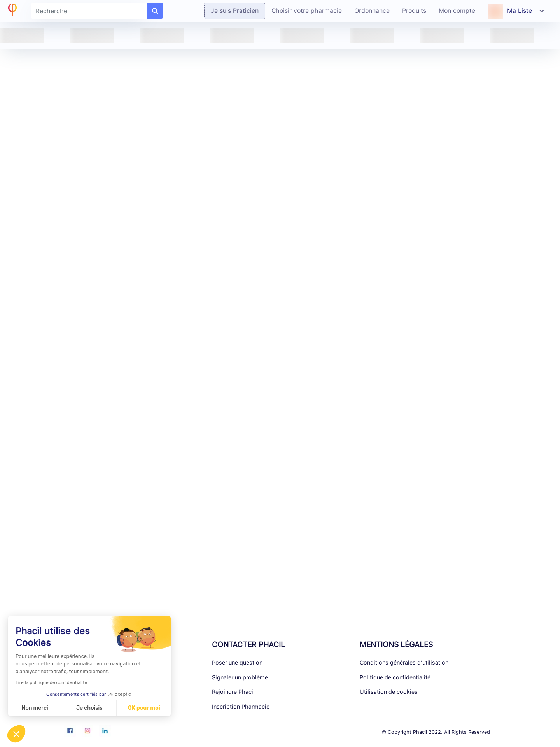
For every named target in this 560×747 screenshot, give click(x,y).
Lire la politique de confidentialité (51, 682)
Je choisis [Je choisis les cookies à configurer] (89, 708)
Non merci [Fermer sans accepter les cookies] (35, 708)
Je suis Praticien (235, 11)
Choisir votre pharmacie (307, 11)
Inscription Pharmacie (241, 706)
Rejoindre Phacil (233, 692)
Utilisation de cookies (389, 692)
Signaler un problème (240, 677)
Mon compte (457, 11)
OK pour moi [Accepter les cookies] (144, 708)
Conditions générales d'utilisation (404, 662)
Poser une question (237, 662)
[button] (16, 734)
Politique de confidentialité (395, 677)
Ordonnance (372, 11)
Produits (414, 11)
